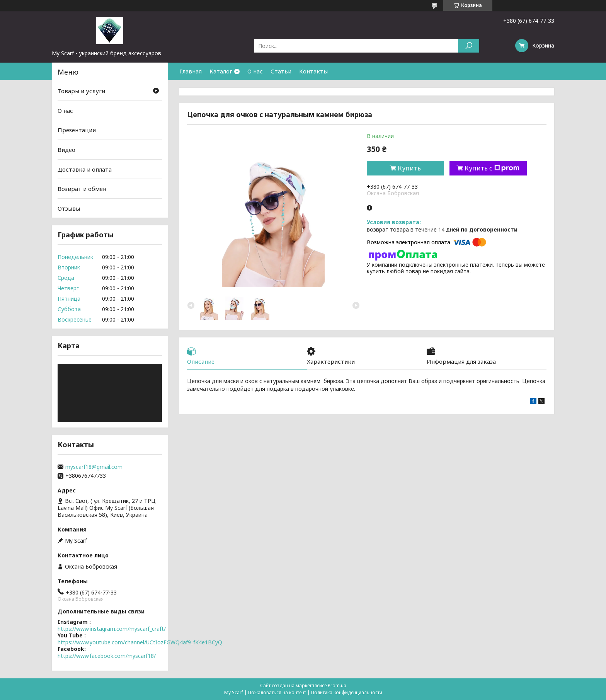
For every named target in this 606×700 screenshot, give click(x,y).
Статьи (281, 71)
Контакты (313, 71)
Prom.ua (337, 686)
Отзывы (69, 208)
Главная (191, 71)
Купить (409, 168)
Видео (66, 150)
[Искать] (469, 46)
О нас (255, 71)
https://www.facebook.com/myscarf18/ (107, 656)
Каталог (221, 71)
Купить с (492, 168)
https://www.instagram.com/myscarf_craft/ (112, 629)
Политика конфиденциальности (347, 692)
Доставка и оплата (85, 169)
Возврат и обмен (82, 189)
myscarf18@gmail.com (94, 467)
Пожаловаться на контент (277, 692)
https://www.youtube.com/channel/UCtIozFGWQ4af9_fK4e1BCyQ (140, 642)
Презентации (77, 130)
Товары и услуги (81, 91)
